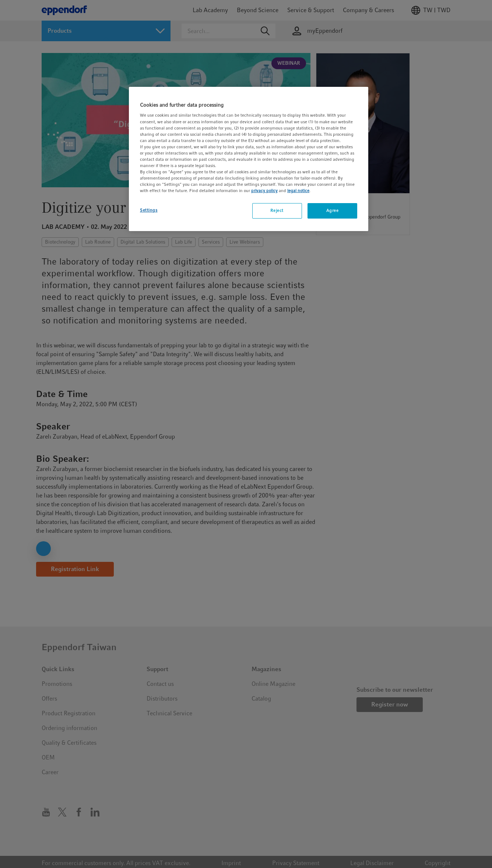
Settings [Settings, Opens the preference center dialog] (149, 210)
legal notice (298, 191)
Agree (333, 210)
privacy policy (264, 191)
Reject (277, 210)
